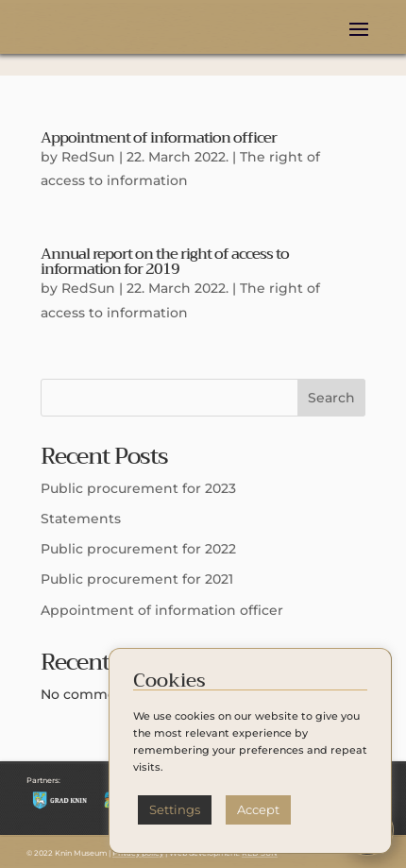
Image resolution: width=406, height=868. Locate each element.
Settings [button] (175, 809)
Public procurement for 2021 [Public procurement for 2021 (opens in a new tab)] (137, 579)
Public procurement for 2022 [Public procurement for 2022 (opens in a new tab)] (138, 549)
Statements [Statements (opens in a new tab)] (81, 519)
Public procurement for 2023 (138, 488)
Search (331, 398)
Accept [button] (258, 809)
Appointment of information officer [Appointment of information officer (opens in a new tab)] (159, 138)
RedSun (88, 157)
